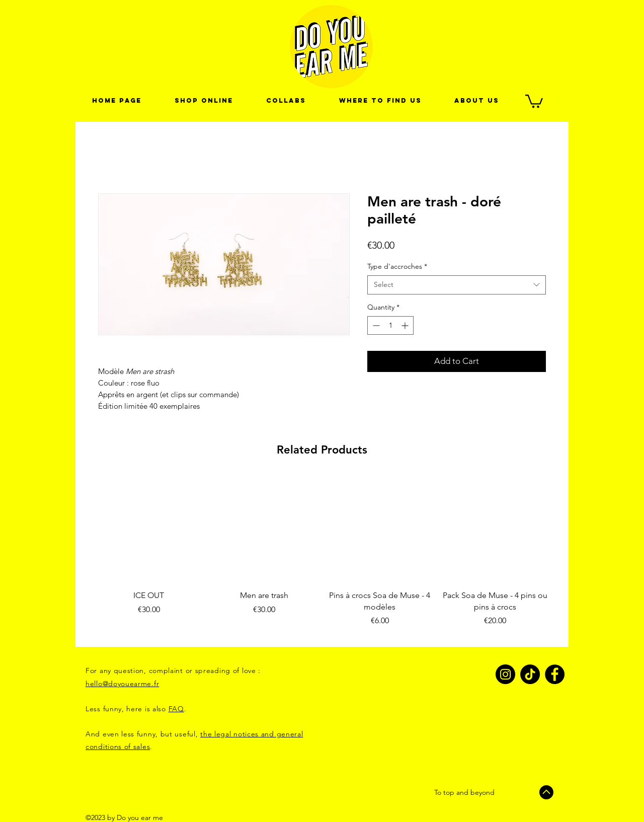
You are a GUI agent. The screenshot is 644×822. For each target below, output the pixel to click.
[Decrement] (375, 325)
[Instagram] (505, 674)
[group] (322, 557)
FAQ (176, 709)
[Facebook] (555, 674)
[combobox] (457, 285)
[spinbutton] (390, 325)
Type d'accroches (397, 266)
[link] (534, 100)
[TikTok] (530, 674)
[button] (286, 101)
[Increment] (406, 325)
